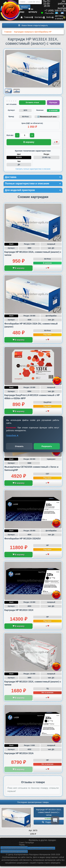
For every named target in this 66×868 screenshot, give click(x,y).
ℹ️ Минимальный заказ (47, 117)
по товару (21, 10)
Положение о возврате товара (41, 848)
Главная (26, 17)
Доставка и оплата (58, 17)
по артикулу (33, 10)
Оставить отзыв (32, 102)
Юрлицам (53, 102)
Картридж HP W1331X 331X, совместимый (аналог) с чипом (49, 812)
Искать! (24, 7)
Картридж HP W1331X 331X (19, 610)
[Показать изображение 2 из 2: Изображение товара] (17, 91)
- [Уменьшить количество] (17, 135)
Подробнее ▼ (12, 435)
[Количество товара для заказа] (25, 135)
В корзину (19, 268)
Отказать (19, 446)
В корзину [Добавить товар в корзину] (29, 142)
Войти (47, 17)
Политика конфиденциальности (14, 848)
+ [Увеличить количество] (32, 135)
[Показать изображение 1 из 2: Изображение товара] (8, 91)
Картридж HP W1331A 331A (19, 753)
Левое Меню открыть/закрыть (33, 25)
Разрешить (47, 446)
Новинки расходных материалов (14, 852)
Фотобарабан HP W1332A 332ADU (23, 539)
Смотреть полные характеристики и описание (33, 169)
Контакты (37, 17)
